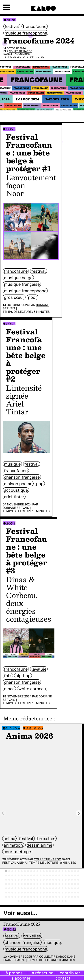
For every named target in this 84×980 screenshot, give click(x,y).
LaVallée (39, 669)
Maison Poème (18, 484)
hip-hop (23, 676)
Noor (32, 297)
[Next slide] (79, 813)
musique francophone (26, 33)
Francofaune (35, 26)
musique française (22, 284)
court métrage (17, 852)
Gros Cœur (14, 297)
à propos (14, 973)
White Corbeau (32, 689)
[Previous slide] (3, 813)
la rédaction (42, 973)
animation (13, 845)
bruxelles (46, 838)
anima (9, 838)
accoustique (16, 490)
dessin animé (39, 845)
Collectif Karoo (21, 51)
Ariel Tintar (14, 497)
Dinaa (9, 689)
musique (12, 464)
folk (8, 676)
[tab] (6, 871)
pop (40, 484)
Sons (12, 20)
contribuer (70, 973)
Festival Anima (14, 863)
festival (12, 26)
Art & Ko (34, 728)
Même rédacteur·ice (28, 718)
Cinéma (13, 728)
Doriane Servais (16, 508)
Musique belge (18, 278)
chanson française (22, 477)
